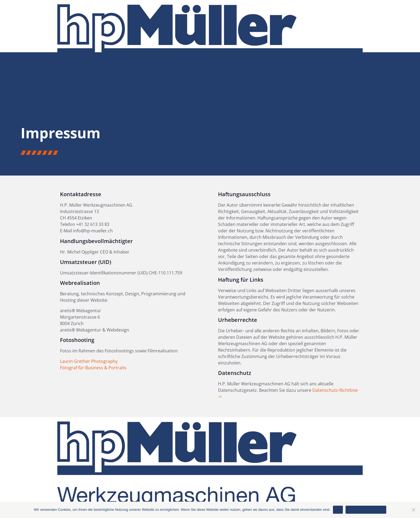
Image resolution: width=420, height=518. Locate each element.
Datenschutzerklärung (366, 510)
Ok (338, 510)
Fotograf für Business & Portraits (93, 368)
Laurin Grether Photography (89, 361)
